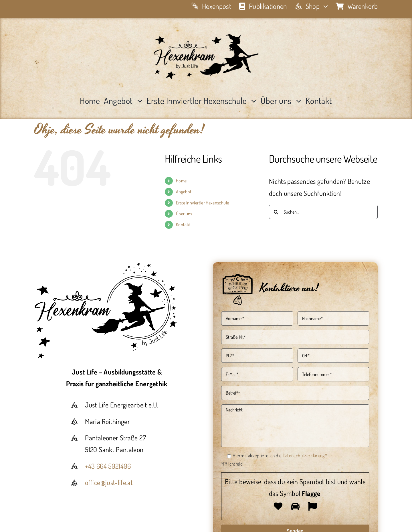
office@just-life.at (109, 482)
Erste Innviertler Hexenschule (202, 203)
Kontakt (183, 224)
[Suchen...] (323, 212)
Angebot (184, 192)
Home (181, 181)
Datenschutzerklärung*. (305, 455)
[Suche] (276, 212)
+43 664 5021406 (108, 466)
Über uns (184, 214)
